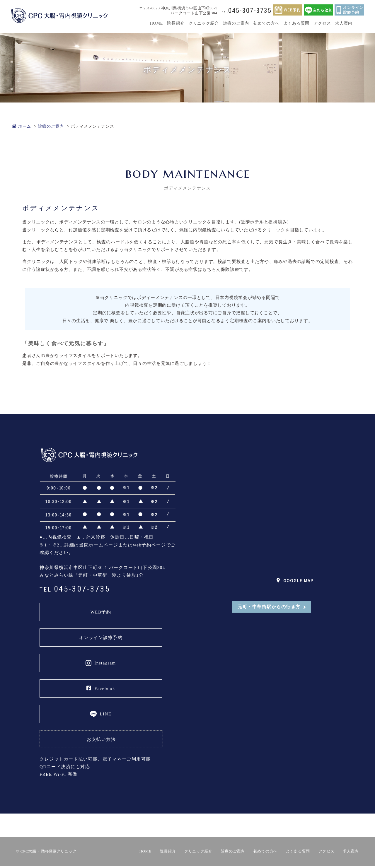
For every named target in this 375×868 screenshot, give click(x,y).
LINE (105, 714)
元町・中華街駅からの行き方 (269, 607)
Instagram (105, 663)
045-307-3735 (247, 11)
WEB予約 (101, 612)
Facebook (101, 688)
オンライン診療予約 (101, 638)
